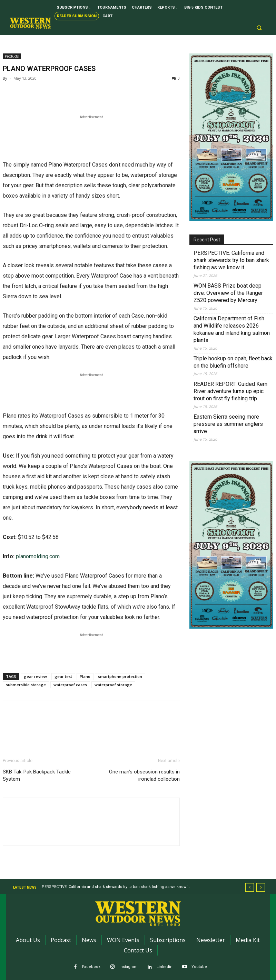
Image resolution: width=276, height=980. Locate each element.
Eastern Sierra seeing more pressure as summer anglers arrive (228, 424)
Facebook (91, 967)
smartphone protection (120, 676)
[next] (261, 887)
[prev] (250, 887)
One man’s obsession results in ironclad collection (144, 775)
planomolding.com (38, 556)
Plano (85, 676)
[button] (259, 28)
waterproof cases (70, 685)
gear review (35, 676)
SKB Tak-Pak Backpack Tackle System (37, 775)
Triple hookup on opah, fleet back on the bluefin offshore (233, 362)
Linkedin (165, 967)
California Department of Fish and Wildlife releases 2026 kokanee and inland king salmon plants (232, 329)
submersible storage (26, 685)
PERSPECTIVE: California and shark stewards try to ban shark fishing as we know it (231, 260)
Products (12, 56)
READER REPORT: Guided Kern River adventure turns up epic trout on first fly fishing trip (230, 391)
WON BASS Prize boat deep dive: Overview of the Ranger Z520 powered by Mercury (228, 293)
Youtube (199, 967)
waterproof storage (113, 685)
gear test (63, 676)
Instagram (129, 967)
